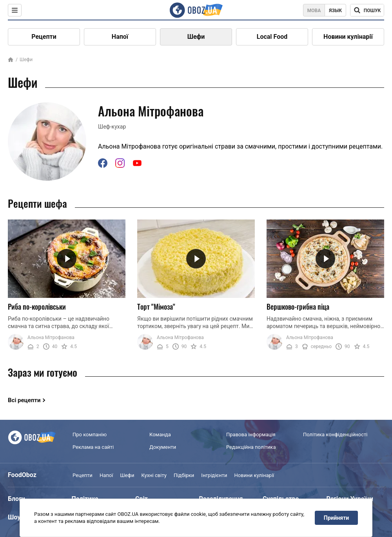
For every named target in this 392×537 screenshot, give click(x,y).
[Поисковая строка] (367, 10)
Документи (163, 447)
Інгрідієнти (214, 475)
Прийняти (336, 518)
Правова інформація (251, 434)
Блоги (16, 499)
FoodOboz (22, 475)
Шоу (14, 517)
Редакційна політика (251, 447)
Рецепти (44, 37)
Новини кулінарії (348, 37)
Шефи (196, 37)
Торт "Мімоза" (156, 307)
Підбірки (184, 475)
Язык (335, 11)
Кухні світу (154, 475)
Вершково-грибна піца (298, 307)
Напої (120, 37)
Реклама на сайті (93, 447)
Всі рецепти (24, 400)
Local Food (272, 37)
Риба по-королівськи (37, 307)
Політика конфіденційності (335, 434)
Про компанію (90, 434)
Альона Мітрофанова (51, 337)
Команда (160, 434)
